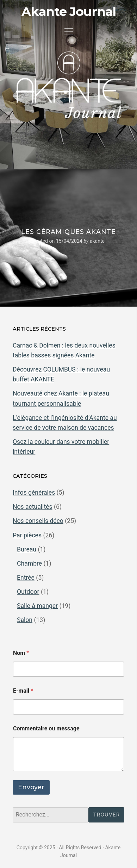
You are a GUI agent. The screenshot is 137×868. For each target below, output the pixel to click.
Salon (25, 620)
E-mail (23, 691)
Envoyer (31, 787)
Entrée (26, 578)
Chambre (29, 563)
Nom (21, 653)
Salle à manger (37, 606)
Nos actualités (33, 507)
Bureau (27, 549)
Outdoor (28, 592)
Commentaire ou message (46, 728)
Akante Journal (69, 12)
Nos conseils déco (38, 521)
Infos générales (34, 493)
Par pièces (27, 535)
